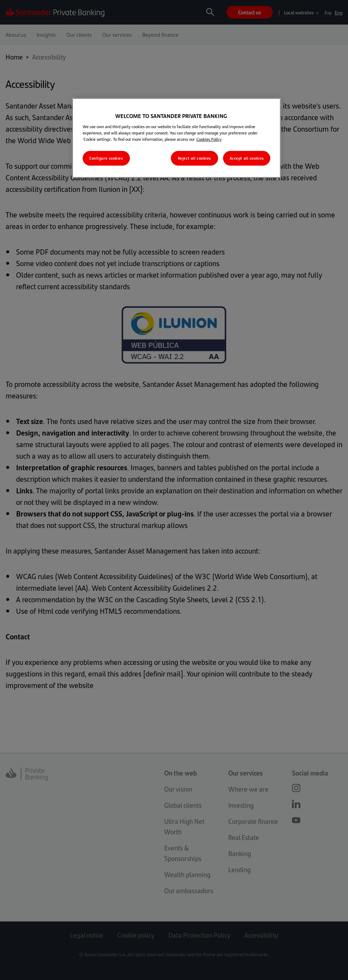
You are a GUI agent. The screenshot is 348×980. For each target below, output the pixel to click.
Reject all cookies (194, 158)
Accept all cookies (247, 158)
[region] (176, 138)
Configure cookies (106, 158)
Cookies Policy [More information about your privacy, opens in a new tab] (209, 139)
